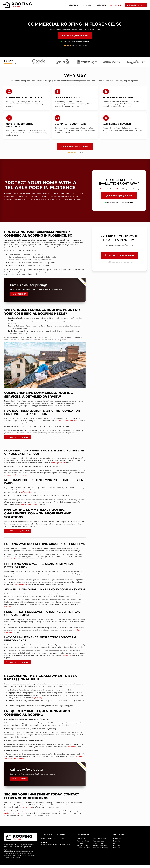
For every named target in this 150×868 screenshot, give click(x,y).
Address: (44, 845)
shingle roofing (37, 701)
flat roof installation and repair (66, 424)
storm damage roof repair (29, 507)
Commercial (116, 5)
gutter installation (11, 562)
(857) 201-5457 (27, 810)
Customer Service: (47, 841)
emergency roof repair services (15, 478)
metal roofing (73, 750)
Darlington (8, 816)
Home (5, 12)
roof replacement (59, 466)
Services (89, 5)
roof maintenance (21, 587)
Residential (102, 5)
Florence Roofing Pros (53, 837)
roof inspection (26, 495)
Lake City (19, 816)
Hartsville (8, 610)
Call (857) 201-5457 (19, 297)
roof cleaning (67, 658)
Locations (75, 5)
